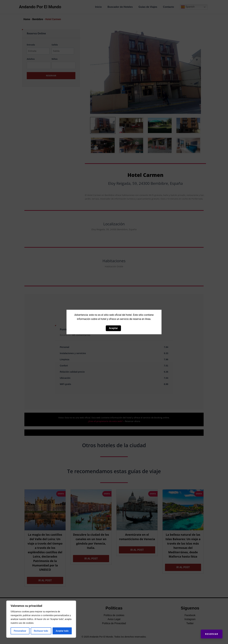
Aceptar (113, 328)
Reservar (211, 633)
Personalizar (20, 631)
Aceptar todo (62, 631)
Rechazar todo (41, 631)
